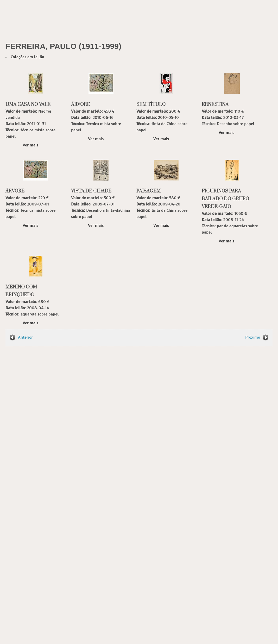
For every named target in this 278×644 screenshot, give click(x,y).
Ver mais (30, 145)
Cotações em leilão (27, 57)
